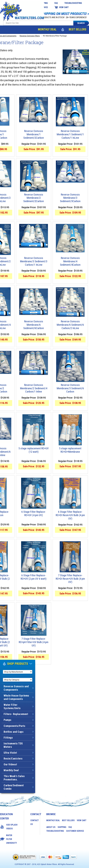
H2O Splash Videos (12, 827)
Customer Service (75, 831)
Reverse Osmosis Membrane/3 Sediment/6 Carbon (70, 388)
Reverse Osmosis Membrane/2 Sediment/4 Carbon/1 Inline (34, 388)
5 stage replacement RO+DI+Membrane (70, 450)
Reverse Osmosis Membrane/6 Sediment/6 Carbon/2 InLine (70, 325)
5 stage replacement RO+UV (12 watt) (34, 450)
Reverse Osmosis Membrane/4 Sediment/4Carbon (70, 261)
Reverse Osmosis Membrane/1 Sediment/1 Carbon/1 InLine (70, 134)
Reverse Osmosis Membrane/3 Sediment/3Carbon (70, 198)
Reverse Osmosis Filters (30, 36)
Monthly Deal (47, 29)
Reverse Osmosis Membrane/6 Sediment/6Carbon (34, 325)
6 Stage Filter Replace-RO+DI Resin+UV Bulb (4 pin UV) (70, 515)
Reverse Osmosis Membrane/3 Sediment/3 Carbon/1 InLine (34, 261)
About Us (51, 827)
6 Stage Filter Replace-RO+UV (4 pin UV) (34, 514)
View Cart (64, 7)
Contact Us (32, 822)
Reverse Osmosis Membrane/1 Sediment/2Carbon (34, 134)
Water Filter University (12, 839)
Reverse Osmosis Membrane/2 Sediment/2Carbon (34, 198)
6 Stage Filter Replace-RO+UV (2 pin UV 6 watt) (34, 577)
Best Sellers (78, 29)
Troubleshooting (73, 3)
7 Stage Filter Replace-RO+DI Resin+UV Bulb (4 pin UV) (70, 579)
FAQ (56, 3)
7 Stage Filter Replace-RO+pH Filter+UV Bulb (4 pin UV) (34, 642)
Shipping (62, 827)
